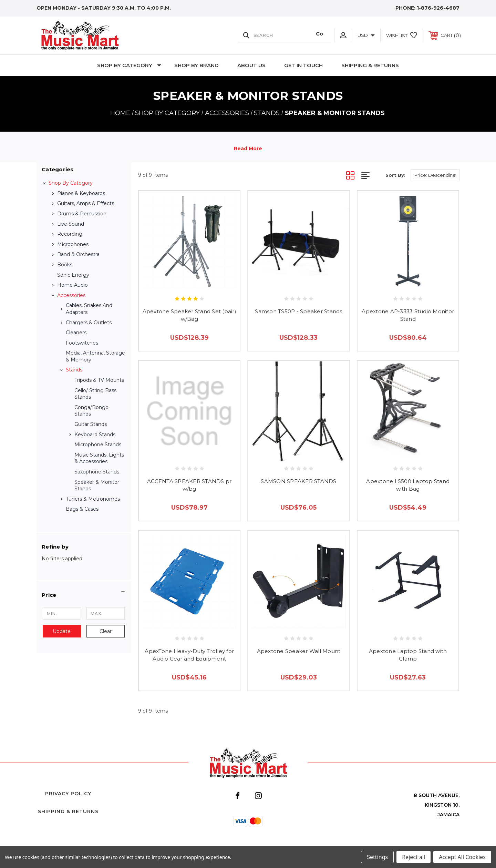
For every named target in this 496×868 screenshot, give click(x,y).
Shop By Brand (197, 65)
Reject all (414, 857)
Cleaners (76, 333)
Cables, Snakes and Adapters (89, 309)
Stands (74, 370)
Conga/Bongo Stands (91, 411)
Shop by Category (129, 65)
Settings (377, 857)
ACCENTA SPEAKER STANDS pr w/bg (189, 485)
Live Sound (71, 224)
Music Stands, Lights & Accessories (99, 458)
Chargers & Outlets (89, 323)
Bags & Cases (82, 509)
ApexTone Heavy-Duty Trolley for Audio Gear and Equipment (189, 655)
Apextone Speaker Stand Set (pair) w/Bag (189, 315)
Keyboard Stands (95, 435)
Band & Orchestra (78, 254)
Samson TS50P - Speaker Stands (298, 311)
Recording (70, 234)
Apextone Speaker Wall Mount (299, 651)
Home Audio (73, 285)
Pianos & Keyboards (81, 193)
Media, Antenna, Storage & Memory (95, 356)
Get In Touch (303, 65)
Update (62, 631)
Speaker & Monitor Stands (97, 486)
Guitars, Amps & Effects (86, 203)
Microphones (73, 244)
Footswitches (82, 343)
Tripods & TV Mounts (99, 380)
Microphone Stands (98, 445)
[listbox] (435, 175)
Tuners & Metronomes (93, 499)
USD (366, 35)
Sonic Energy (73, 275)
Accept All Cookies (462, 857)
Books (65, 265)
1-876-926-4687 (438, 8)
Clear (106, 631)
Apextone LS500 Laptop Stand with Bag (408, 485)
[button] (84, 595)
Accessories (71, 295)
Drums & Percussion (82, 214)
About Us (251, 65)
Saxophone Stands (97, 472)
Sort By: (395, 175)
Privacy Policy (68, 794)
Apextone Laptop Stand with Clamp (408, 655)
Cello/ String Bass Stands (95, 394)
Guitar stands (91, 424)
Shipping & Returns (370, 65)
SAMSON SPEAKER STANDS (298, 481)
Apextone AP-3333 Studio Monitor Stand (408, 315)
